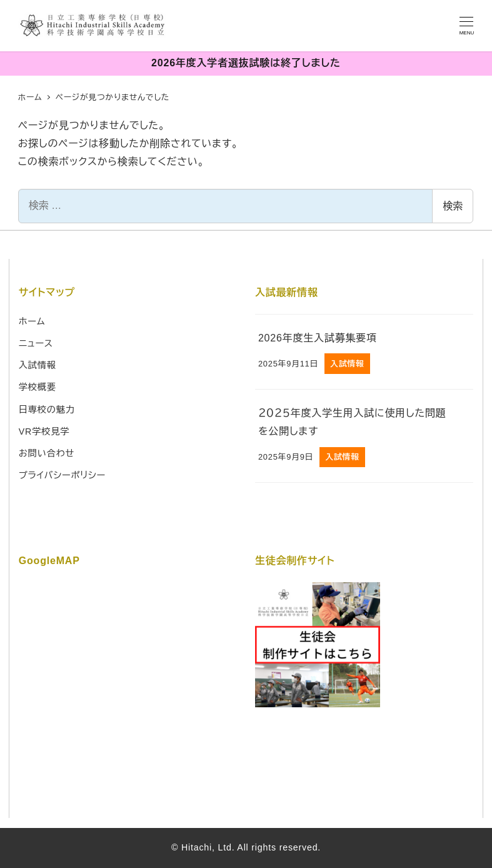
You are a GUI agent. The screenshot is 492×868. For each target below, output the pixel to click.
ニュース (36, 343)
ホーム (32, 321)
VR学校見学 (44, 431)
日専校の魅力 (47, 410)
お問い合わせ (47, 453)
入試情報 (38, 365)
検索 (453, 206)
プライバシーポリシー (62, 475)
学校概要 (38, 387)
